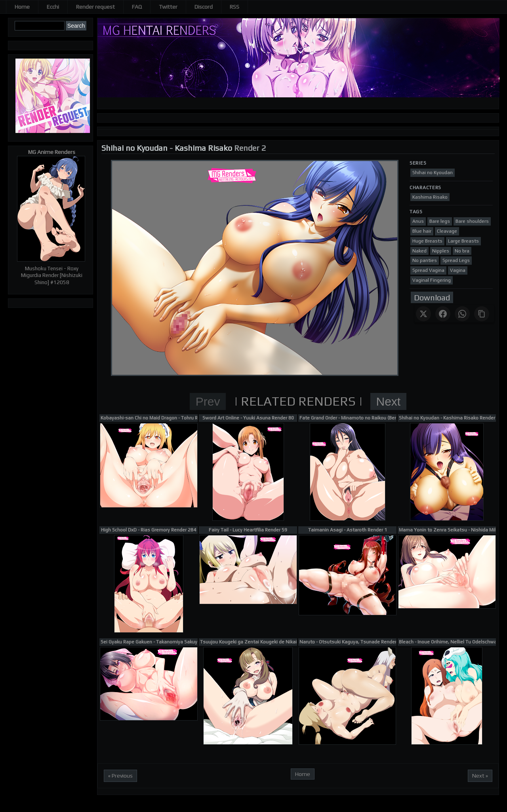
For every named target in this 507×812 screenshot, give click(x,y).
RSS (234, 7)
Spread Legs (456, 260)
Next (389, 401)
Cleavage (447, 231)
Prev (208, 401)
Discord (204, 7)
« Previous (120, 776)
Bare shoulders (472, 221)
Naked (419, 251)
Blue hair (422, 231)
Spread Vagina (428, 270)
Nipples (441, 251)
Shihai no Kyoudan (134, 148)
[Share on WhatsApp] (462, 314)
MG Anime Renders (52, 152)
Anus (418, 221)
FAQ (137, 7)
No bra (462, 251)
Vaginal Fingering (432, 280)
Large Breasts (463, 241)
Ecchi (53, 7)
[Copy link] (482, 314)
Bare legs (440, 221)
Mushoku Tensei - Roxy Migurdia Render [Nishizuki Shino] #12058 (52, 275)
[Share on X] (423, 314)
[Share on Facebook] (443, 314)
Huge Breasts (427, 241)
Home (22, 7)
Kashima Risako (203, 148)
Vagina (458, 270)
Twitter (168, 7)
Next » (480, 776)
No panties (425, 260)
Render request (95, 7)
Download (432, 297)
